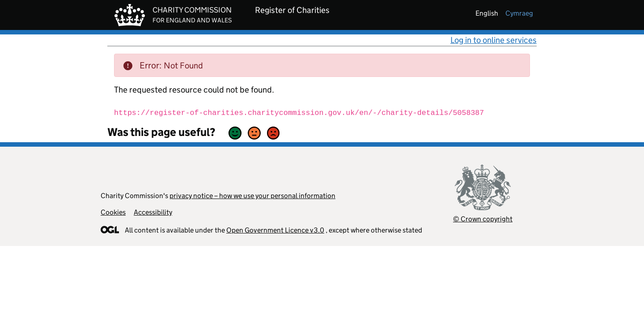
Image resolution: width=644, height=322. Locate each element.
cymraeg (519, 13)
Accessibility (153, 212)
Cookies (113, 212)
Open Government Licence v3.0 (275, 230)
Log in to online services (494, 40)
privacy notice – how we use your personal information (252, 196)
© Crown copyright (483, 219)
